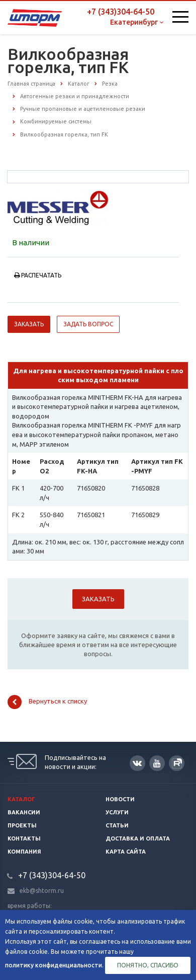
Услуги (117, 812)
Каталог (21, 799)
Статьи (117, 825)
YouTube (157, 763)
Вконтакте (137, 763)
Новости (120, 799)
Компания (24, 852)
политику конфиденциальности (54, 965)
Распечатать (38, 275)
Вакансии (24, 812)
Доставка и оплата (138, 838)
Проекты (22, 825)
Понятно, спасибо (148, 965)
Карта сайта (126, 852)
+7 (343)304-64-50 (121, 12)
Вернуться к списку (47, 702)
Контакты (24, 838)
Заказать (29, 324)
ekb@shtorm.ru (42, 891)
